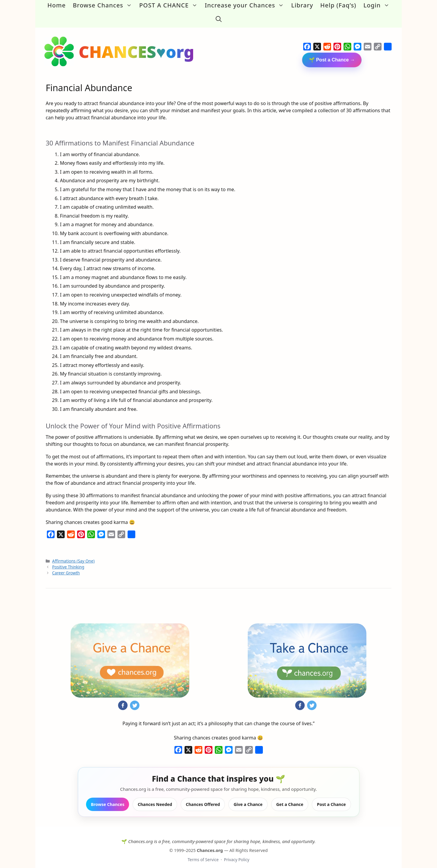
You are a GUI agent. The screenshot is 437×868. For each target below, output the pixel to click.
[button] (219, 16)
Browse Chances (104, 5)
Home (57, 5)
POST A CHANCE (170, 5)
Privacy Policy (237, 853)
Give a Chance (248, 798)
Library (302, 5)
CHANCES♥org (136, 45)
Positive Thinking (68, 561)
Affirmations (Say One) (73, 555)
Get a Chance (290, 798)
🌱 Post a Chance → (332, 54)
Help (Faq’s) (338, 5)
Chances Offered (203, 798)
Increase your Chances (246, 5)
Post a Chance (331, 798)
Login (378, 5)
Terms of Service (203, 853)
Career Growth (66, 567)
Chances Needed (155, 798)
